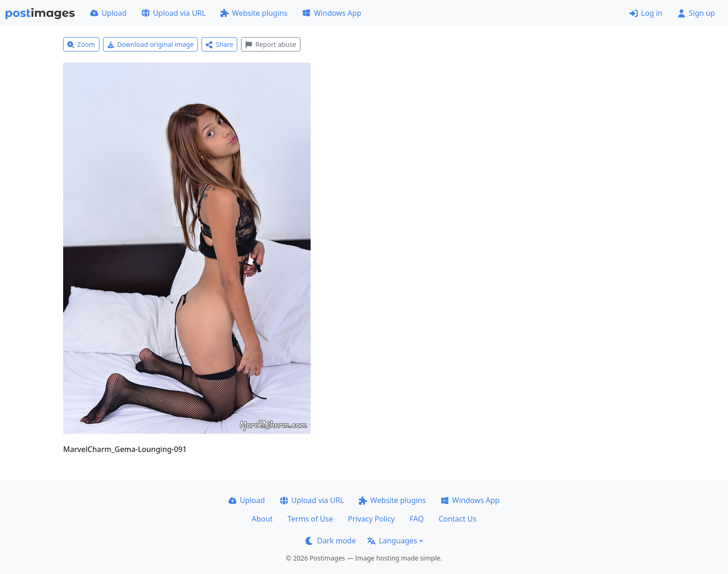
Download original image (151, 44)
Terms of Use (310, 519)
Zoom (81, 44)
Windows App (332, 13)
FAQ (416, 519)
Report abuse (270, 44)
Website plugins (254, 13)
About (262, 519)
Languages (392, 541)
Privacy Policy (371, 519)
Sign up (696, 13)
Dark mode (331, 541)
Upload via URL (174, 13)
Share (219, 44)
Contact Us (458, 519)
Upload (108, 13)
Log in (646, 13)
